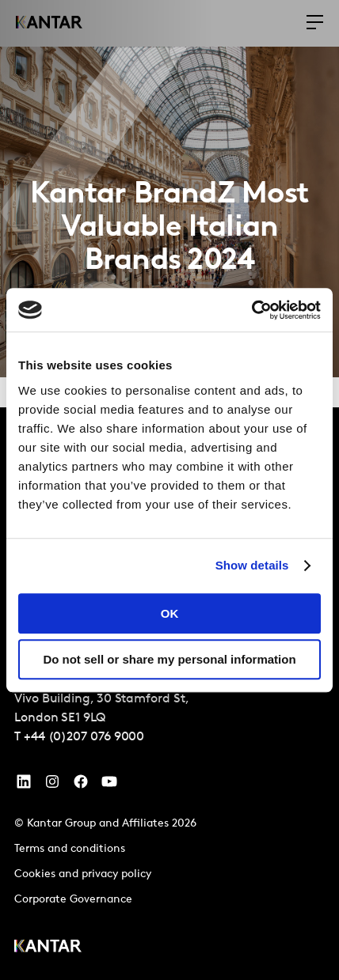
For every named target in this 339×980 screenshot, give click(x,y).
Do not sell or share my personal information (169, 659)
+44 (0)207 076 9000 (84, 737)
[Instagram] (52, 785)
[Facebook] (81, 785)
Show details (252, 565)
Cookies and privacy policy (83, 874)
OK (170, 613)
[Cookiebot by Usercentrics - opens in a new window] (251, 310)
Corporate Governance (73, 900)
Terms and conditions (70, 849)
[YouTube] (24, 785)
